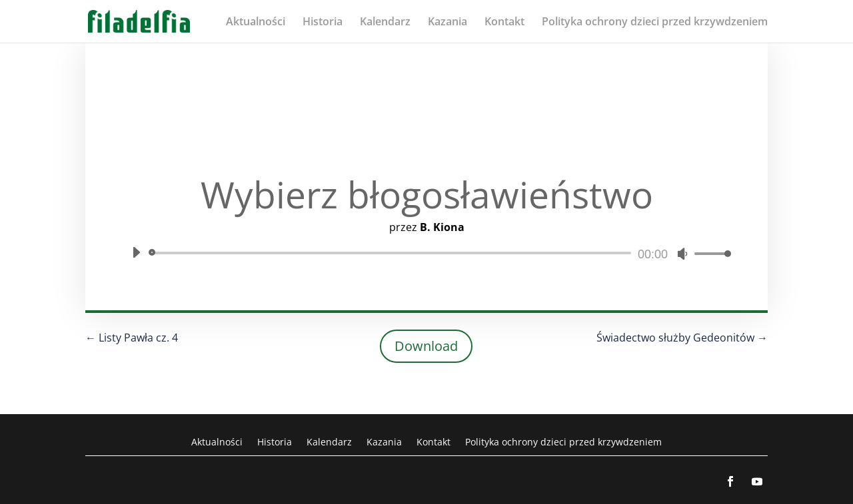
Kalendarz (385, 23)
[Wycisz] (682, 254)
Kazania (447, 23)
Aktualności (256, 23)
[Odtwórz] (136, 252)
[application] (426, 253)
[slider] (392, 253)
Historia (323, 23)
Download (426, 346)
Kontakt (504, 23)
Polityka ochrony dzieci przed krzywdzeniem (655, 23)
